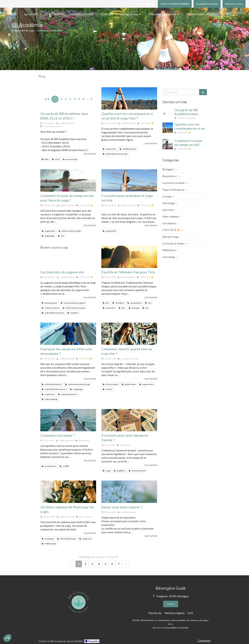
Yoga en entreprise (173, 190)
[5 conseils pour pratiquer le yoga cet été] (129, 180)
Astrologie (169, 203)
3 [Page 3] (92, 564)
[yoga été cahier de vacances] (68, 180)
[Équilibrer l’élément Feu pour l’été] (129, 257)
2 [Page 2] (85, 564)
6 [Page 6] (112, 564)
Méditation (169, 250)
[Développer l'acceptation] (68, 420)
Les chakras (169, 223)
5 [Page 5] (105, 564)
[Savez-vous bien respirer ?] (129, 492)
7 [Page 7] (119, 564)
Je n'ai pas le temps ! (174, 243)
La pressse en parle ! (174, 183)
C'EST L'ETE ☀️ (171, 230)
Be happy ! (168, 169)
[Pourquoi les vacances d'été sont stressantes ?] (68, 334)
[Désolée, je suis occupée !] (129, 334)
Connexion (204, 640)
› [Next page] (125, 564)
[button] (7, 638)
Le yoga (167, 196)
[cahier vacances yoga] (129, 98)
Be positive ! (170, 176)
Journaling (169, 257)
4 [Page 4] (99, 564)
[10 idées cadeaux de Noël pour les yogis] (68, 492)
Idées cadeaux (171, 216)
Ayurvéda (168, 210)
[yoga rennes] (129, 420)
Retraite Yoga (171, 237)
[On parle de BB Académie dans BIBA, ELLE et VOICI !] (68, 98)
